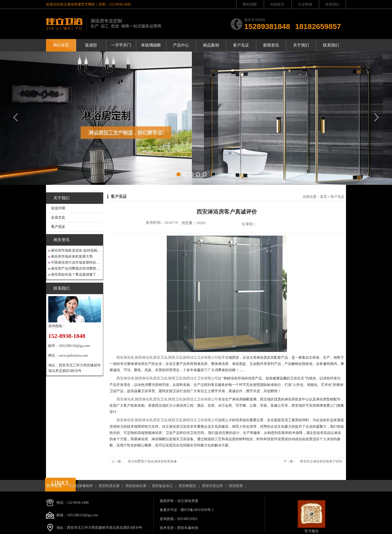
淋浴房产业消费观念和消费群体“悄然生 (76, 269)
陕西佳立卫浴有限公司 (200, 358)
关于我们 (301, 45)
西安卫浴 (160, 358)
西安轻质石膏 (109, 486)
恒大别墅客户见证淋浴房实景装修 (152, 461)
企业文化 (58, 217)
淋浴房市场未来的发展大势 (72, 256)
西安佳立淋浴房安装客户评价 (321, 461)
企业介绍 (58, 208)
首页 (323, 197)
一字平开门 (121, 45)
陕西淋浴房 (144, 358)
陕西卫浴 (175, 358)
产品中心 (181, 45)
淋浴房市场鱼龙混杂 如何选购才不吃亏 (76, 250)
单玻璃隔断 (151, 45)
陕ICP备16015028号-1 (197, 510)
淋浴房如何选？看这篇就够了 (73, 275)
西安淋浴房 (125, 358)
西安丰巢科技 (188, 528)
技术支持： (168, 528)
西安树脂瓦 (187, 486)
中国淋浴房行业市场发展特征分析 (76, 262)
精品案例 (211, 45)
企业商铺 (305, 4)
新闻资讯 (271, 45)
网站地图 (250, 4)
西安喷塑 (236, 486)
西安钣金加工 (162, 486)
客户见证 (241, 45)
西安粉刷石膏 (136, 486)
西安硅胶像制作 (81, 486)
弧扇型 (91, 45)
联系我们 (332, 4)
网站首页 (61, 45)
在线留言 (277, 4)
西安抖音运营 (212, 486)
